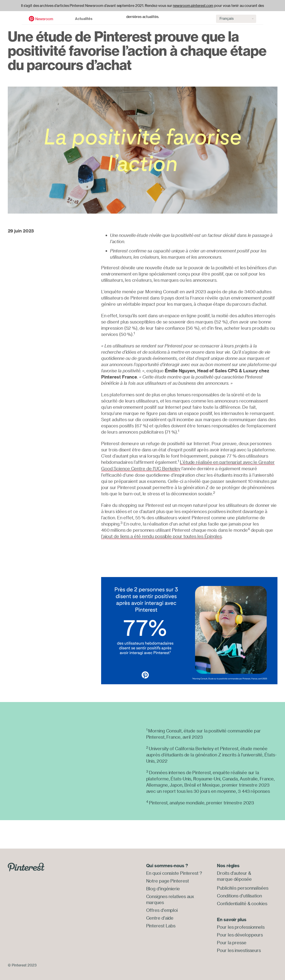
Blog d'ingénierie (163, 888)
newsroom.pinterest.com (193, 6)
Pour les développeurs (240, 933)
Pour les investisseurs (239, 949)
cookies (259, 902)
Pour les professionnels (241, 926)
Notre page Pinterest (168, 880)
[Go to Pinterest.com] (26, 866)
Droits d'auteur (232, 873)
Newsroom (23, 17)
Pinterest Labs (161, 924)
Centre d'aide (160, 916)
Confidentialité (232, 902)
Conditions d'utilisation (239, 895)
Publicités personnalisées (243, 887)
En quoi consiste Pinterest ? (174, 873)
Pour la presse (232, 941)
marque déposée (234, 878)
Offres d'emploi (162, 909)
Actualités (63, 17)
